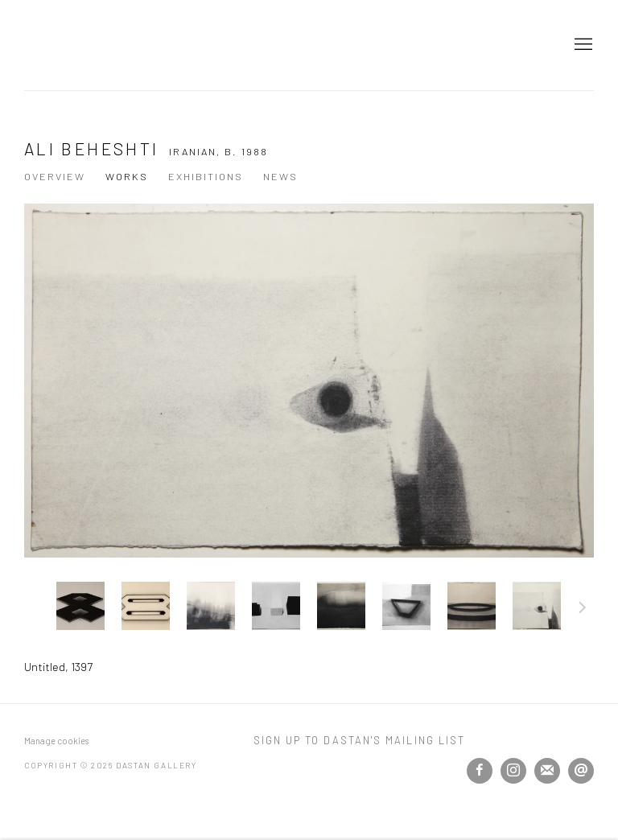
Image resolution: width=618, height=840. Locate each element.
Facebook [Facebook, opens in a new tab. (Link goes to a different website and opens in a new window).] (480, 771)
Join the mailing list (547, 771)
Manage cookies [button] (56, 741)
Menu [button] (582, 45)
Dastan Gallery (80, 45)
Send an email (581, 771)
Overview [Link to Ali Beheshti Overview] (55, 176)
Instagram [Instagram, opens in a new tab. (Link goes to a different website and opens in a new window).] (513, 771)
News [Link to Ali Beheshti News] (280, 176)
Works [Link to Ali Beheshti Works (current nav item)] (127, 176)
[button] (80, 606)
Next (583, 610)
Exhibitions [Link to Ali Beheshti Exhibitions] (206, 176)
